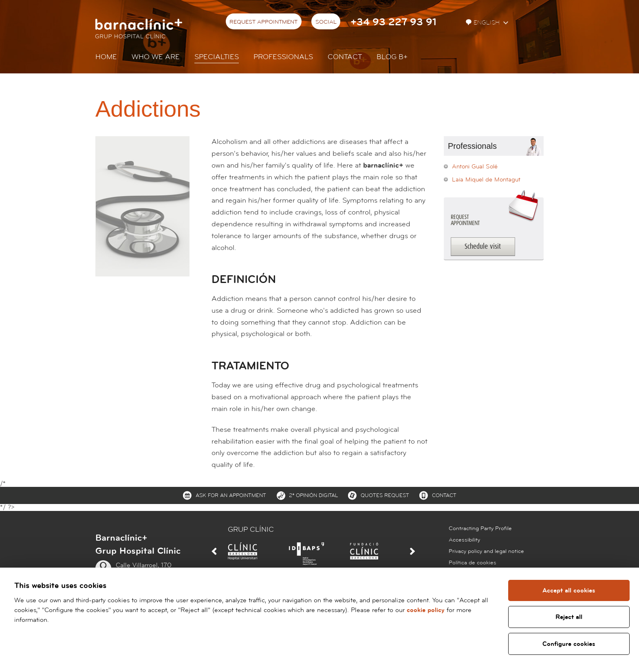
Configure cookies (569, 644)
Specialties (217, 57)
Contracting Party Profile (480, 528)
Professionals (283, 57)
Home (106, 57)
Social (326, 22)
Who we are (156, 57)
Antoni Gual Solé (475, 167)
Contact (345, 57)
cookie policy (426, 610)
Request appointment (263, 22)
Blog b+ (392, 57)
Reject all (568, 617)
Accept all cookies (569, 590)
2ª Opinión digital (313, 495)
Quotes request (385, 495)
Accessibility (464, 540)
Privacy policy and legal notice (486, 551)
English (484, 23)
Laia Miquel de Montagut (486, 180)
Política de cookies (473, 563)
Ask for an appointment (231, 495)
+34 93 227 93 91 (393, 22)
